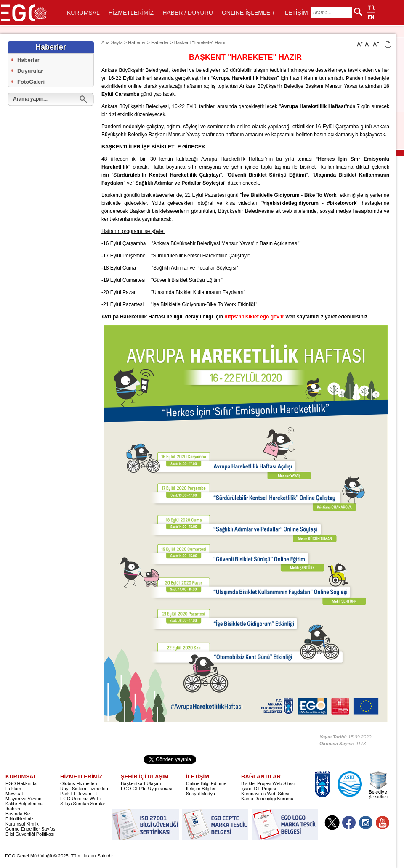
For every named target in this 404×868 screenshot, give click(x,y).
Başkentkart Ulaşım (141, 783)
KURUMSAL (83, 13)
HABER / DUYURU (188, 13)
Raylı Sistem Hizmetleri (84, 789)
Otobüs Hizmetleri (78, 783)
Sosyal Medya (201, 794)
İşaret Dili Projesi (259, 789)
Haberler (28, 60)
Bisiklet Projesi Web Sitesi (268, 783)
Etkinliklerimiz (20, 819)
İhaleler (13, 809)
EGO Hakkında (21, 783)
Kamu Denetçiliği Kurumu (267, 799)
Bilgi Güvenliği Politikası (30, 834)
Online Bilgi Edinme (206, 783)
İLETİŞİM (295, 13)
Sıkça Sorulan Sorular (83, 804)
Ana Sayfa (112, 42)
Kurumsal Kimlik (22, 824)
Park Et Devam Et (78, 794)
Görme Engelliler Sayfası (31, 829)
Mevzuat (14, 794)
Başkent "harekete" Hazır (200, 42)
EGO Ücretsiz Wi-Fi (80, 799)
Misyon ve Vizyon (23, 799)
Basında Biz (18, 814)
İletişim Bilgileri (201, 789)
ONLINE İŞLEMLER (248, 13)
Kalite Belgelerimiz (24, 804)
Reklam (13, 789)
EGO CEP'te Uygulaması (147, 789)
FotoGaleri (31, 82)
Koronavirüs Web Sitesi (265, 794)
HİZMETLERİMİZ (131, 13)
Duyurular (30, 71)
